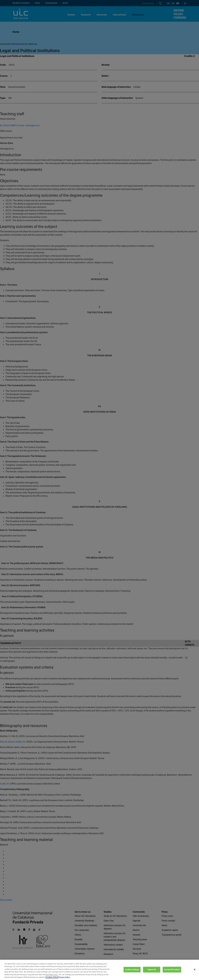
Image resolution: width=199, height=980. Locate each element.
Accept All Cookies (172, 973)
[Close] (195, 973)
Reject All (152, 973)
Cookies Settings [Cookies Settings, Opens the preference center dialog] (132, 973)
